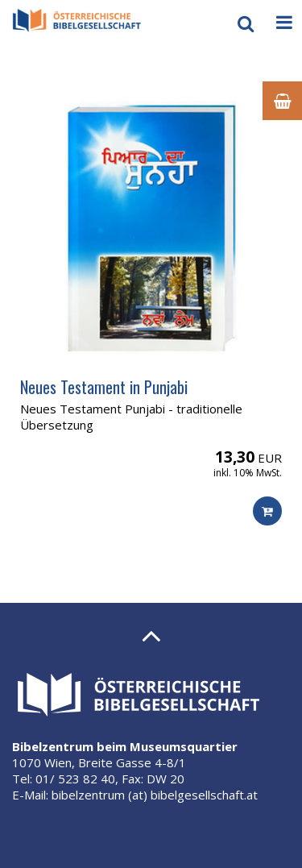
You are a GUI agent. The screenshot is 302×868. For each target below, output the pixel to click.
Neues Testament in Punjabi (104, 387)
